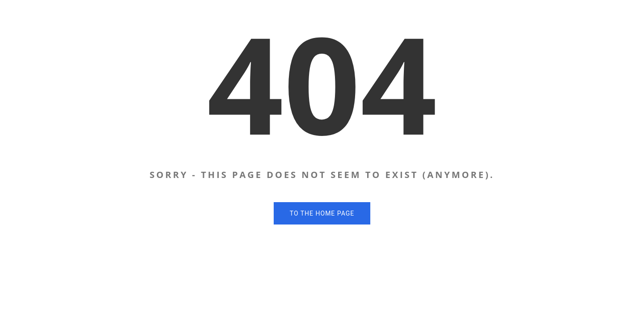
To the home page (322, 213)
